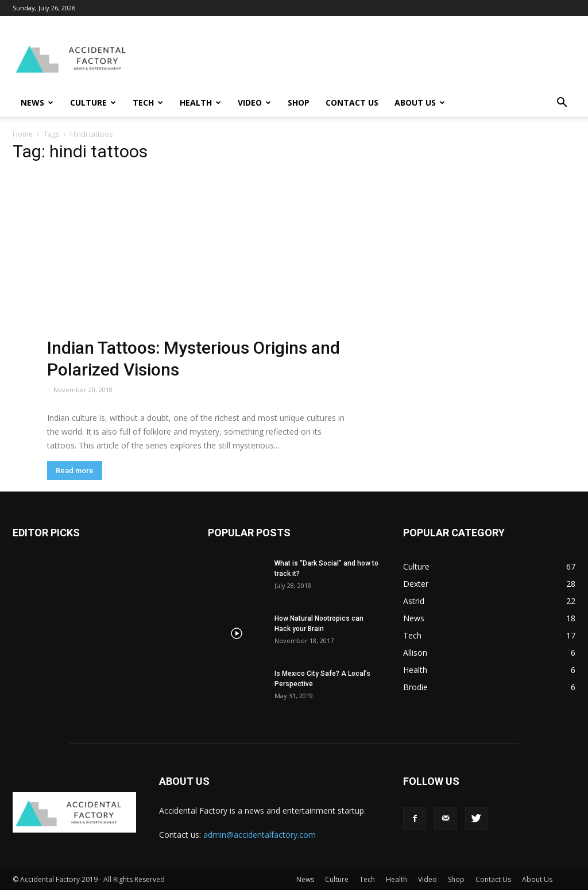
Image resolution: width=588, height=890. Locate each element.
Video (254, 102)
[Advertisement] (366, 58)
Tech (148, 102)
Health (200, 102)
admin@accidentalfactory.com (260, 835)
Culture (93, 102)
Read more (75, 471)
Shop (299, 102)
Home (23, 134)
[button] (562, 104)
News (37, 102)
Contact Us (352, 102)
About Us (420, 102)
